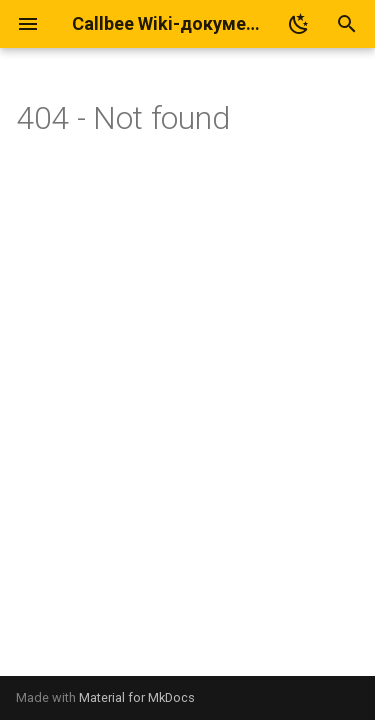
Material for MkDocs (137, 697)
